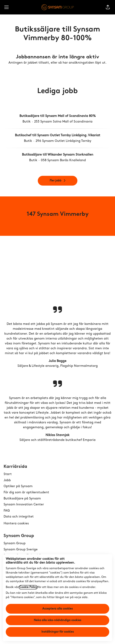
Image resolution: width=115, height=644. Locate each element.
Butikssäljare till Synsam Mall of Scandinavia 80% (58, 116)
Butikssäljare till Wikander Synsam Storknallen (58, 155)
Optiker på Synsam (18, 486)
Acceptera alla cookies (57, 609)
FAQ (7, 511)
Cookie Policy (28, 587)
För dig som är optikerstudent (26, 492)
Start (8, 474)
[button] (108, 7)
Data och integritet (19, 517)
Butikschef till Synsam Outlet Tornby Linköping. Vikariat (58, 135)
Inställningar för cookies (58, 632)
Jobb (7, 480)
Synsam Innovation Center (24, 505)
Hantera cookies (16, 524)
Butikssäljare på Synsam (22, 499)
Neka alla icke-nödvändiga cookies (57, 620)
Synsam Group (15, 543)
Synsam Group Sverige (21, 550)
